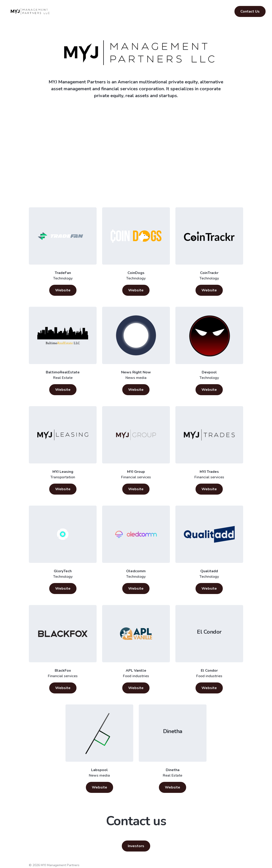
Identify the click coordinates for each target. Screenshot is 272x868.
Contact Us (250, 11)
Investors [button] (136, 846)
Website (63, 290)
